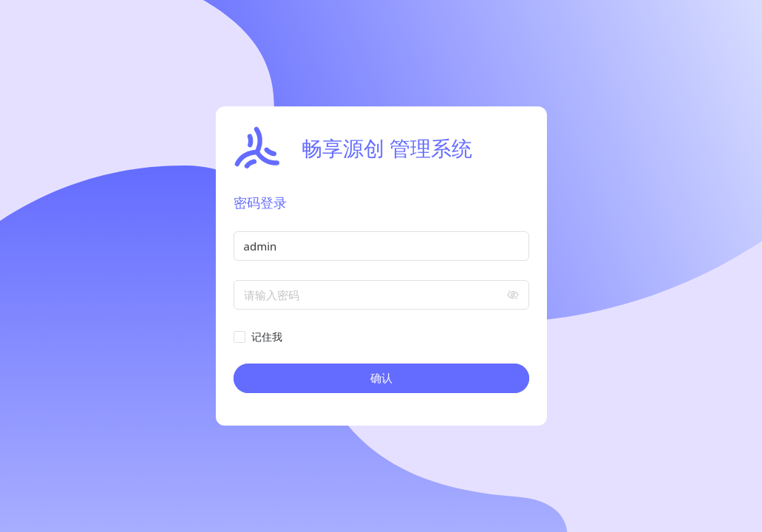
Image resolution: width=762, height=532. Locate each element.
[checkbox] (261, 337)
